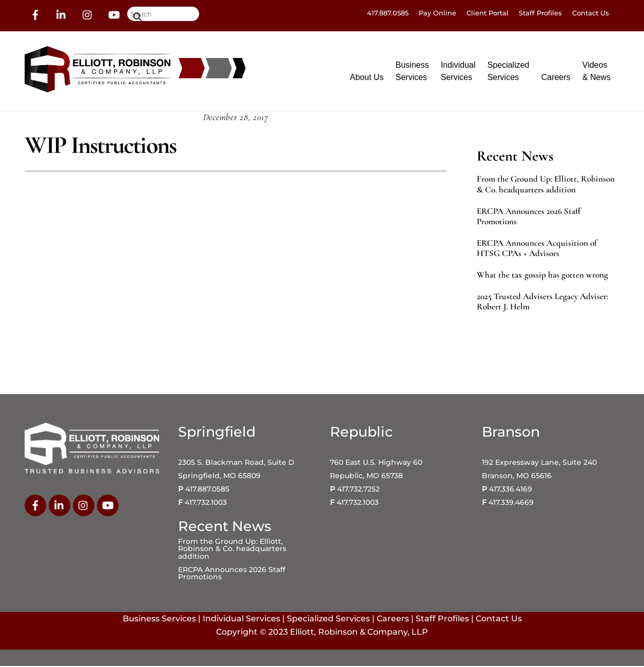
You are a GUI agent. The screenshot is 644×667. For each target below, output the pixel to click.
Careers (556, 77)
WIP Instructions (100, 146)
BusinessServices (412, 71)
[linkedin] (62, 14)
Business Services (159, 620)
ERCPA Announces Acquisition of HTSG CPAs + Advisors (537, 249)
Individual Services (241, 620)
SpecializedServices (509, 71)
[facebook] (35, 14)
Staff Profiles (540, 13)
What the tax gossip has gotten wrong (542, 276)
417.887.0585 (388, 13)
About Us (367, 77)
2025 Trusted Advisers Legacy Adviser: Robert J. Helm (542, 303)
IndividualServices (458, 71)
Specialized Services (328, 620)
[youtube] (114, 14)
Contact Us (591, 13)
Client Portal (487, 13)
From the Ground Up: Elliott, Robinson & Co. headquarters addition (546, 185)
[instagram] (88, 14)
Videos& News (597, 71)
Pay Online (437, 13)
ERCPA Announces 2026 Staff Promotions (529, 217)
